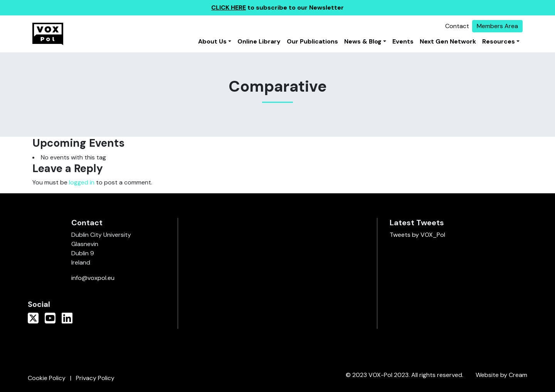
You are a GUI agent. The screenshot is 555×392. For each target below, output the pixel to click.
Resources (499, 41)
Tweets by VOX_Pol (417, 235)
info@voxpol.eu (93, 278)
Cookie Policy (47, 378)
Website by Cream (501, 375)
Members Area (497, 26)
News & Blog (363, 41)
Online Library (259, 41)
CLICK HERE (229, 8)
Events (403, 41)
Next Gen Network (448, 41)
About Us (212, 41)
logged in (82, 182)
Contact (457, 26)
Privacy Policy (95, 378)
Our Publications (312, 41)
